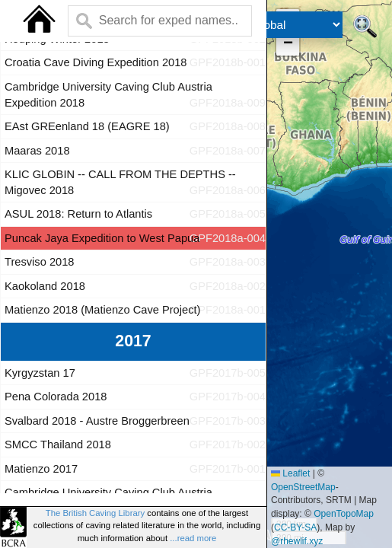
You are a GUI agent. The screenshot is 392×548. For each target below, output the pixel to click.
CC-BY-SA (295, 527)
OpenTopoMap (344, 514)
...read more (193, 538)
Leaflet (290, 473)
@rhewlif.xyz (297, 541)
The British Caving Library (95, 513)
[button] (288, 44)
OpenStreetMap (303, 487)
